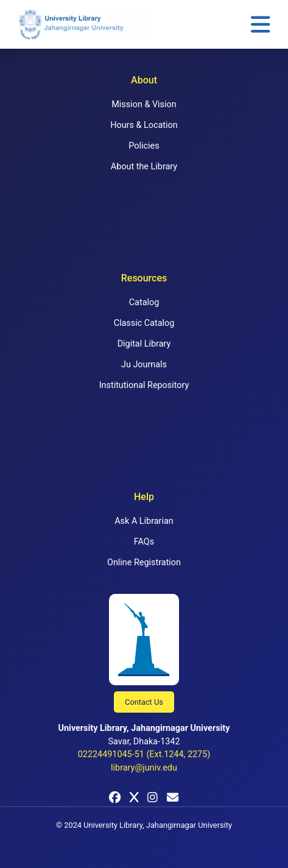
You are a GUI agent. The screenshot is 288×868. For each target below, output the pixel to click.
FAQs (144, 542)
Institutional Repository (144, 385)
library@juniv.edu (144, 768)
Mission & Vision (144, 104)
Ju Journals (144, 365)
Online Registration (144, 563)
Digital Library (144, 344)
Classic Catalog (144, 323)
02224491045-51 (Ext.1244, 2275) (144, 754)
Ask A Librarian (144, 521)
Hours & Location (144, 125)
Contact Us (144, 702)
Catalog (144, 302)
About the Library (144, 167)
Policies (144, 146)
